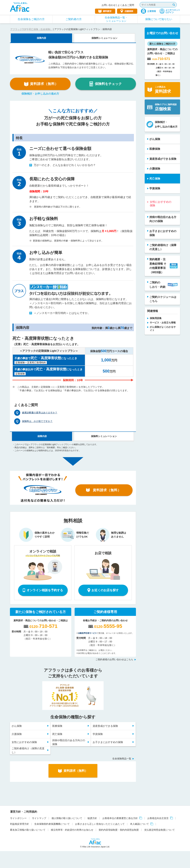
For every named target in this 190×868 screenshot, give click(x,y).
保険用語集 (156, 318)
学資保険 (98, 734)
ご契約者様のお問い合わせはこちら (114, 659)
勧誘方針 (92, 818)
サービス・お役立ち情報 (163, 323)
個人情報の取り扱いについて (67, 818)
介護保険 (17, 734)
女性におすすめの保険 (24, 742)
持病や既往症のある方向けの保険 (69, 742)
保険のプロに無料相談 (162, 107)
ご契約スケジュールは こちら (163, 299)
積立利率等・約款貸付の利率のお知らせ (72, 830)
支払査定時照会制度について (160, 830)
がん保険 (17, 726)
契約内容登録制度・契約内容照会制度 (119, 830)
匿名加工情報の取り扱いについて (28, 830)
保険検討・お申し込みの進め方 (40, 94)
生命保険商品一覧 (122, 759)
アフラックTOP (19, 29)
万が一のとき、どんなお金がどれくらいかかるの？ (62, 165)
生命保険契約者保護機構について (52, 824)
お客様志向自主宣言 (158, 818)
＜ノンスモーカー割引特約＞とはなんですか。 (60, 313)
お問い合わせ (109, 5)
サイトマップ (39, 818)
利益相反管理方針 (20, 824)
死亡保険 (57, 734)
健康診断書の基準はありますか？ (40, 413)
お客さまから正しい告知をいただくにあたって (100, 824)
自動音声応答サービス (87, 633)
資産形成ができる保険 (105, 726)
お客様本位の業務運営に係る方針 (120, 818)
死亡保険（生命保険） (41, 29)
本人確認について (139, 824)
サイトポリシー (18, 818)
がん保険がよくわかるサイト (163, 329)
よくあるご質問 (126, 5)
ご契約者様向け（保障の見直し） (28, 750)
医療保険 (57, 726)
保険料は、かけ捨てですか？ (37, 421)
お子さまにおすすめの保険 (108, 742)
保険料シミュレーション (104, 38)
